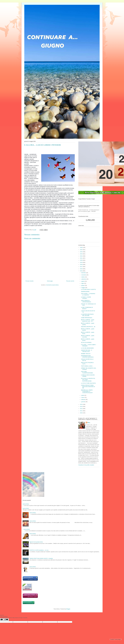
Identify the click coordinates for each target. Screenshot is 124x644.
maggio (83, 288)
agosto (83, 281)
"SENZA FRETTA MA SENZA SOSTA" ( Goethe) (41, 558)
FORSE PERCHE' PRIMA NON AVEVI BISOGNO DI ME (88, 387)
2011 (81, 411)
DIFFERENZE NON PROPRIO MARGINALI (87, 356)
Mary (89, 423)
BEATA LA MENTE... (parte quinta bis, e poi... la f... (88, 320)
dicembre (84, 273)
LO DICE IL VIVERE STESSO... (86, 298)
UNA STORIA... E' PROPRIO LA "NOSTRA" (88, 294)
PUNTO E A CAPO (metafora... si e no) (39, 550)
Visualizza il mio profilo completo (86, 465)
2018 (81, 264)
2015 (81, 271)
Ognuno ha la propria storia (36, 542)
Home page (50, 281)
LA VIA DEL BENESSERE (87, 348)
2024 (81, 252)
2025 (81, 250)
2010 (81, 413)
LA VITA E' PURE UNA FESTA (88, 383)
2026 (81, 247)
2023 (81, 254)
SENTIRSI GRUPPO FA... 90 (88, 327)
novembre (84, 275)
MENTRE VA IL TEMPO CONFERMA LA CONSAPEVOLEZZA (87, 391)
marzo (83, 397)
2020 (81, 260)
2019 (81, 262)
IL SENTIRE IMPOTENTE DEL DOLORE (87, 315)
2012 (81, 409)
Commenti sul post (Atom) (52, 285)
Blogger (68, 609)
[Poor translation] (6, 620)
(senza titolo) (26, 504)
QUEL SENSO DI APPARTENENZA (86, 301)
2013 (81, 406)
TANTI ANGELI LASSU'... (87, 366)
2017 (81, 267)
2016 (81, 269)
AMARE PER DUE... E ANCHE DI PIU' (87, 351)
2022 (81, 256)
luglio (83, 283)
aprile (83, 395)
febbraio (83, 400)
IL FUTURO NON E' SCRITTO (88, 289)
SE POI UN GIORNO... (87, 342)
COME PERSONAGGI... (87, 318)
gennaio (83, 402)
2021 (81, 258)
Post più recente (29, 281)
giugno (83, 285)
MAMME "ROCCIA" (86, 354)
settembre (84, 279)
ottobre (83, 277)
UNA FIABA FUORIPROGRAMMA (87, 372)
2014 (81, 404)
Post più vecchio (70, 281)
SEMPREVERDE (85, 292)
